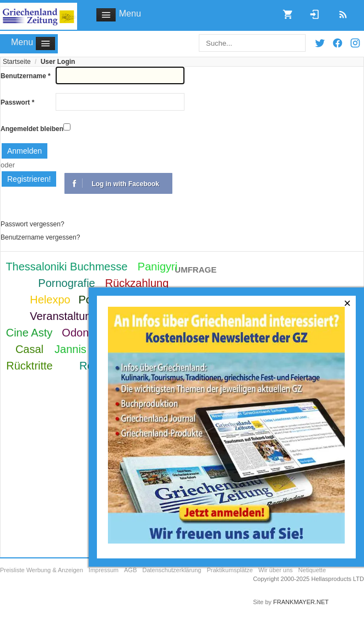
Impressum (104, 570)
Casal (29, 349)
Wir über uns (275, 570)
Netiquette (312, 570)
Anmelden (25, 151)
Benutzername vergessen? (40, 237)
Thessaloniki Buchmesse (66, 267)
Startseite (17, 62)
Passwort (17, 102)
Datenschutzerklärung (172, 570)
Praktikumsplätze (230, 570)
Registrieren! (29, 179)
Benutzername (26, 76)
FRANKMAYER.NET (301, 602)
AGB (130, 570)
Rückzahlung (137, 283)
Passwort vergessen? (32, 224)
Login (311, 11)
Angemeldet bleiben (32, 129)
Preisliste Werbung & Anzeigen (42, 570)
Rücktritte (29, 366)
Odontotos (87, 333)
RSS (339, 11)
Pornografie (66, 283)
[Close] (347, 303)
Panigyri (157, 267)
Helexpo (50, 300)
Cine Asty (29, 333)
